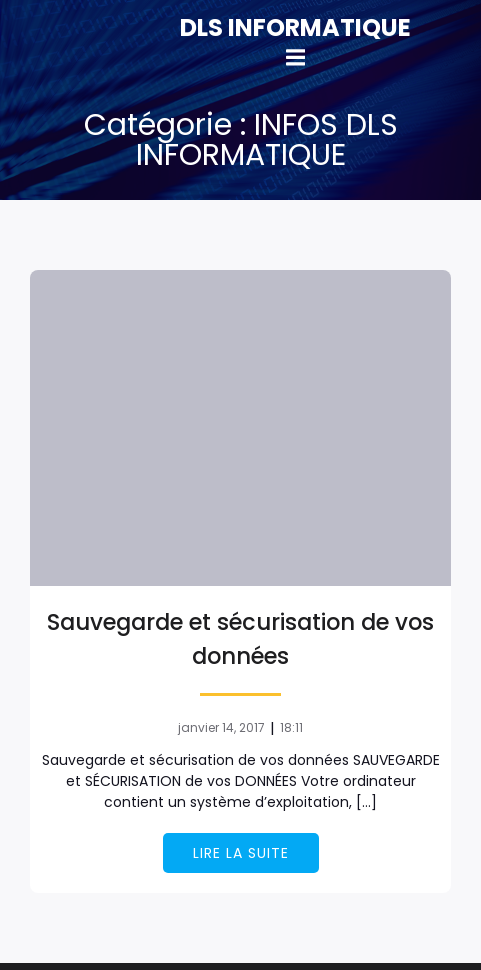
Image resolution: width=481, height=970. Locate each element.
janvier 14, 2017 (221, 727)
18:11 (291, 727)
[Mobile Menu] (296, 58)
